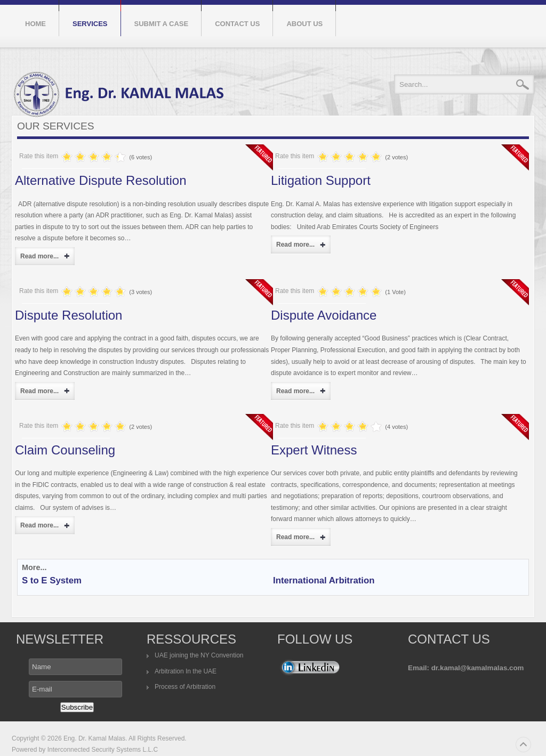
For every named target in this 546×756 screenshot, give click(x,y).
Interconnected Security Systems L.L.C (102, 750)
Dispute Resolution (69, 315)
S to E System (52, 580)
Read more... (39, 256)
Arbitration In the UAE (186, 671)
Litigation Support (321, 180)
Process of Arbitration (185, 687)
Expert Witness (314, 450)
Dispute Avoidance (324, 315)
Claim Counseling (65, 450)
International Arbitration (324, 580)
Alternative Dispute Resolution (101, 180)
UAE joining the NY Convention (199, 655)
